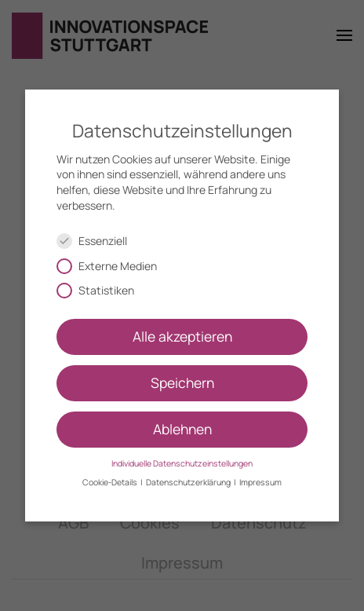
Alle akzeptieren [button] (182, 336)
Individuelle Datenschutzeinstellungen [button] (182, 463)
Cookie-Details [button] (111, 482)
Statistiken (102, 290)
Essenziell (98, 241)
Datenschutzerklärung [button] (189, 482)
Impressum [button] (260, 482)
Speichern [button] (182, 382)
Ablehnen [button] (182, 429)
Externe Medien (113, 266)
